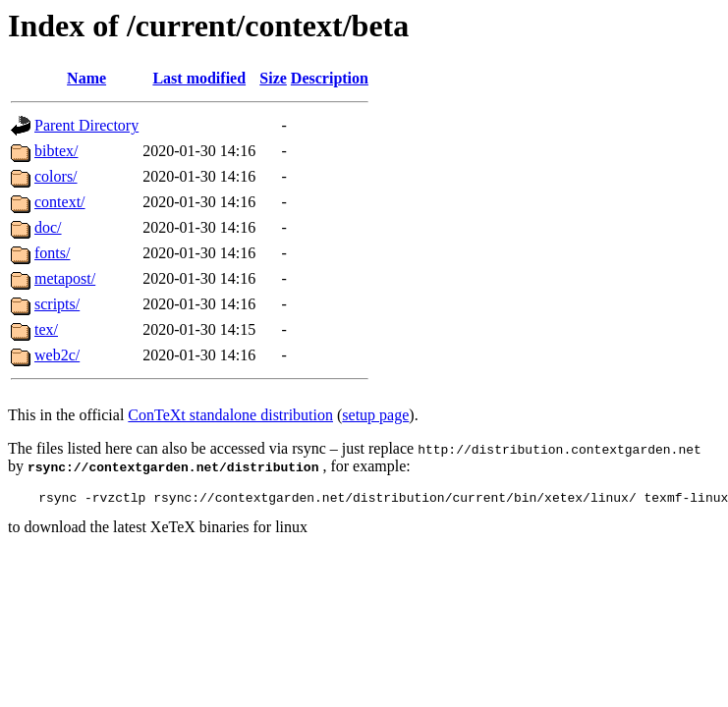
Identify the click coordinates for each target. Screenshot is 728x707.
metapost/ (65, 278)
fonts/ (52, 253)
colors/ (56, 176)
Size (273, 78)
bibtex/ (56, 151)
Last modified (199, 78)
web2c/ (57, 355)
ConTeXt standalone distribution (230, 415)
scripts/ (57, 304)
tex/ (46, 329)
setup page (375, 415)
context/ (60, 202)
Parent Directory (86, 125)
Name (86, 78)
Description (330, 78)
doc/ (48, 227)
